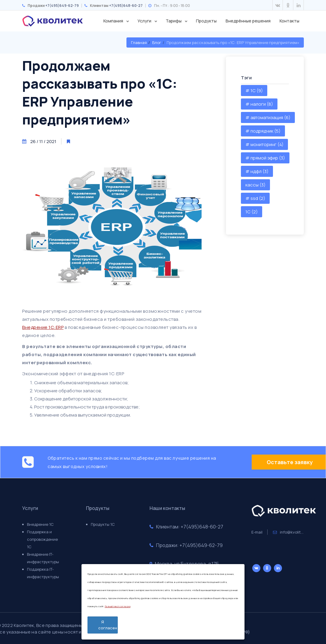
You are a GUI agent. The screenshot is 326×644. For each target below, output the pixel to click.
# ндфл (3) (257, 171)
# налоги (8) (259, 104)
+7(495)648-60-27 (126, 6)
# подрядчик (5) (263, 131)
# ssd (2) (255, 198)
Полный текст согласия (118, 606)
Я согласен (108, 625)
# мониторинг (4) (264, 144)
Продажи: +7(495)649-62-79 (186, 545)
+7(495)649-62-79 (62, 6)
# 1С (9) (254, 91)
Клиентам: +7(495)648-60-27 (186, 527)
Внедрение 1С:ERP (43, 327)
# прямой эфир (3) (265, 158)
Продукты (206, 21)
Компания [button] (114, 21)
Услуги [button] (145, 21)
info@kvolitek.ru (292, 532)
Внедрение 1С (40, 524)
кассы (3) (255, 185)
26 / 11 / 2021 (43, 141)
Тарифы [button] (174, 21)
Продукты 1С (103, 524)
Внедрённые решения (248, 21)
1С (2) (252, 212)
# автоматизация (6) (268, 117)
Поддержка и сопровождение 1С (42, 539)
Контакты (289, 21)
